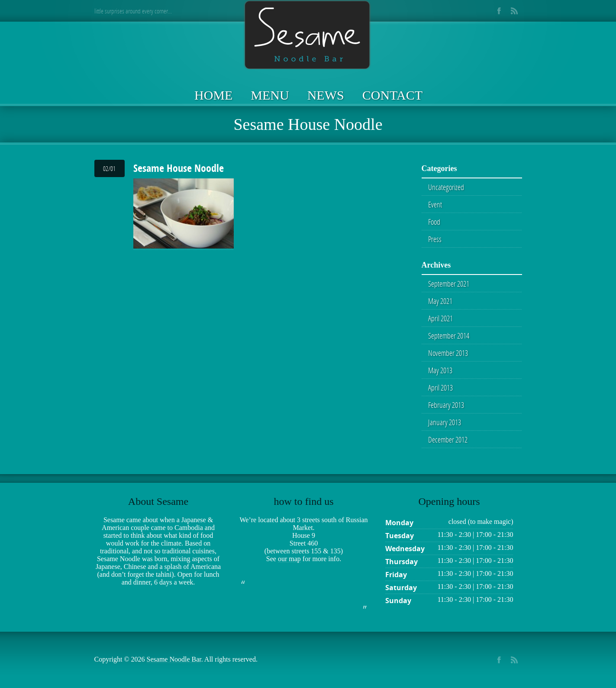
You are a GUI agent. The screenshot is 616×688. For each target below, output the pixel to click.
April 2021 (440, 318)
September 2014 (449, 336)
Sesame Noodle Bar (174, 659)
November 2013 (448, 353)
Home (213, 95)
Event (435, 204)
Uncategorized (446, 187)
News (326, 95)
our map (289, 559)
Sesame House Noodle (179, 168)
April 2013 (440, 388)
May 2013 (440, 370)
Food (434, 222)
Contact (392, 95)
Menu (270, 95)
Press (435, 239)
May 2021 (440, 301)
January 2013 (445, 422)
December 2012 (448, 439)
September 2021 (449, 284)
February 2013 (446, 405)
